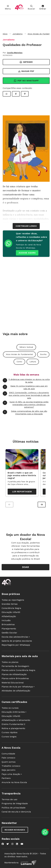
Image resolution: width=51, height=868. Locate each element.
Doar (26, 567)
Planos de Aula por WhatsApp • (18, 687)
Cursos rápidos (10, 732)
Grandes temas (10, 604)
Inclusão (6, 620)
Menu (8, 7)
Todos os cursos (10, 708)
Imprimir (26, 62)
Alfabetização (9, 616)
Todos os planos (10, 662)
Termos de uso (9, 799)
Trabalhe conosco (11, 766)
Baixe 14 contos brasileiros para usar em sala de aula (25, 387)
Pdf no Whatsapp (26, 81)
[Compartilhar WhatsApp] (7, 94)
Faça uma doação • (12, 774)
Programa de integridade (15, 803)
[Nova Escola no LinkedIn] (17, 844)
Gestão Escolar (9, 633)
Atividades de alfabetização (16, 691)
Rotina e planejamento (13, 728)
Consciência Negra (11, 608)
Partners (6, 778)
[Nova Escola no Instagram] (12, 844)
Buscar (31, 7)
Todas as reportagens (13, 600)
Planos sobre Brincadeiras (15, 678)
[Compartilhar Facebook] (16, 94)
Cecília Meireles (15, 53)
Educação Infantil (11, 612)
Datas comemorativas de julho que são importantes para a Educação (25, 412)
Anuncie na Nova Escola (14, 782)
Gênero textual (26, 347)
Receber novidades (15, 830)
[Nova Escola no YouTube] (22, 844)
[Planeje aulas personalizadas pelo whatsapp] (45, 832)
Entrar (43, 7)
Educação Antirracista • (14, 712)
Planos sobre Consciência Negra (18, 670)
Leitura (33, 362)
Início (5, 34)
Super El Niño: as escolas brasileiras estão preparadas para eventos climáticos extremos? (26, 404)
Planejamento (9, 629)
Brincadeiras (8, 624)
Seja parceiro (8, 770)
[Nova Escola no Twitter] (8, 844)
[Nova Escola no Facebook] (3, 844)
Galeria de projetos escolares (17, 641)
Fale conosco (8, 758)
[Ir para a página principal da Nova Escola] (19, 7)
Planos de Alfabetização (14, 674)
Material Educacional (13, 683)
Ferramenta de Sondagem (15, 666)
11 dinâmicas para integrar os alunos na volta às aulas (26, 381)
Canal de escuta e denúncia (16, 812)
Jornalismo (18, 34)
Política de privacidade (14, 808)
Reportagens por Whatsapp (16, 645)
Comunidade (8, 754)
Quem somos (9, 762)
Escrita (43, 354)
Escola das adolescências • (16, 637)
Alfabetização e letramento (16, 720)
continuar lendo (26, 226)
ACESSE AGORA (27, 253)
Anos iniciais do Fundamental (19, 354)
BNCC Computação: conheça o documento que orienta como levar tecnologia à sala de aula (26, 395)
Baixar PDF (26, 71)
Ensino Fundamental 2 (13, 724)
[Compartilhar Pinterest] (25, 94)
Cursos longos (9, 737)
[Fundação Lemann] (29, 863)
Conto (19, 362)
